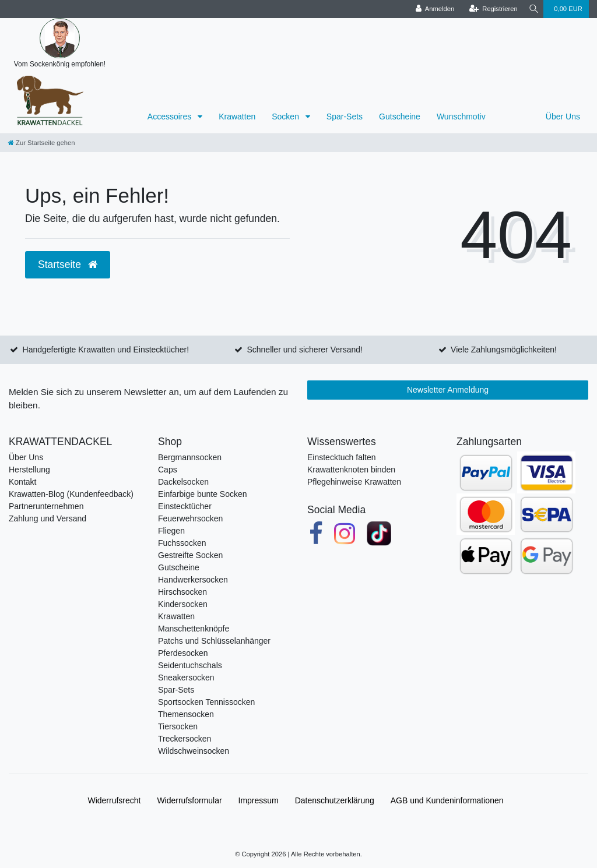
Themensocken (186, 714)
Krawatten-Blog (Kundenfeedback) (71, 494)
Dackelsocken (183, 482)
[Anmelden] (431, 9)
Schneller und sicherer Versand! (304, 350)
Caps (168, 470)
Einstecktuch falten (342, 457)
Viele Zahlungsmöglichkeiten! (504, 350)
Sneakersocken (186, 678)
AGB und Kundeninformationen (447, 800)
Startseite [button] (68, 264)
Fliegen (171, 531)
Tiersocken (178, 726)
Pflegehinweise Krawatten (354, 482)
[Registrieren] (489, 9)
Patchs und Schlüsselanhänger (214, 641)
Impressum (259, 800)
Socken (287, 117)
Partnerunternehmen (46, 506)
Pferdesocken (183, 653)
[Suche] (532, 9)
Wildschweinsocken (194, 751)
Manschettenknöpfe (194, 629)
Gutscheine (400, 117)
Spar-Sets (345, 117)
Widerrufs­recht (114, 800)
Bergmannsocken (190, 457)
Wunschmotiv (461, 117)
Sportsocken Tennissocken (206, 702)
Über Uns (563, 117)
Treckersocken (185, 739)
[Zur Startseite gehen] (41, 143)
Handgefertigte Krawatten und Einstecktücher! (106, 350)
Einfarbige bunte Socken (203, 494)
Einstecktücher (185, 506)
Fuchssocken (182, 543)
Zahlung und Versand (48, 518)
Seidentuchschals (190, 665)
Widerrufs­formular (189, 800)
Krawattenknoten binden (351, 470)
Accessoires (171, 117)
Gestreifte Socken (190, 555)
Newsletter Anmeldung (448, 390)
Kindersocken (183, 604)
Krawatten (237, 117)
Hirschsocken (182, 592)
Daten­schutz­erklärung (335, 800)
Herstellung (29, 470)
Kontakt (22, 482)
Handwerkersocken (193, 580)
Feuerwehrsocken (190, 518)
